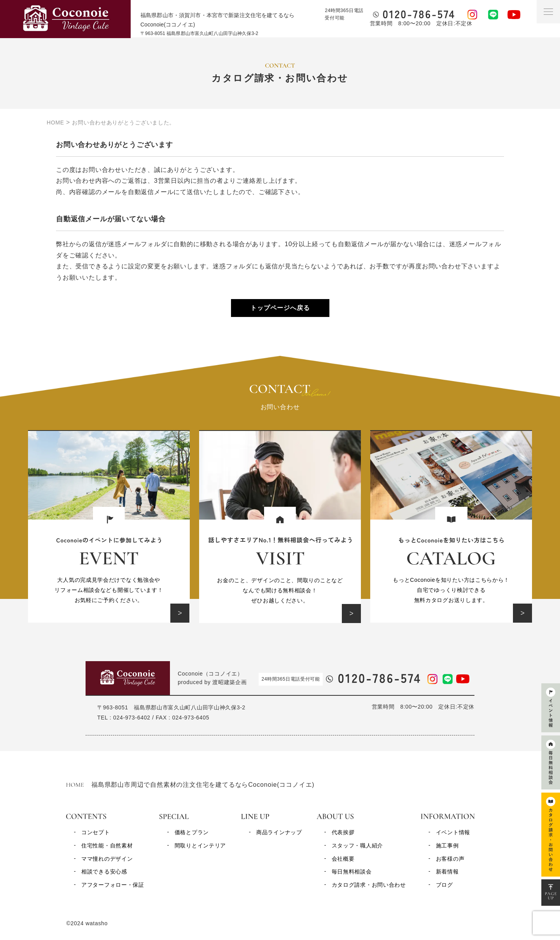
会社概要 (343, 859)
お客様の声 (450, 859)
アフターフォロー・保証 (113, 885)
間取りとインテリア (200, 845)
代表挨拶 (343, 832)
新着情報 (447, 872)
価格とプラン (192, 832)
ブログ (444, 885)
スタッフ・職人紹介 (357, 845)
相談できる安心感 (104, 872)
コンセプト (96, 832)
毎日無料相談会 (352, 872)
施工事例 (447, 845)
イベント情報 (453, 832)
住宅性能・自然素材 (107, 845)
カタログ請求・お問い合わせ (369, 885)
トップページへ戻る (280, 308)
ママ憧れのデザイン (107, 859)
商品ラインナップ (279, 832)
